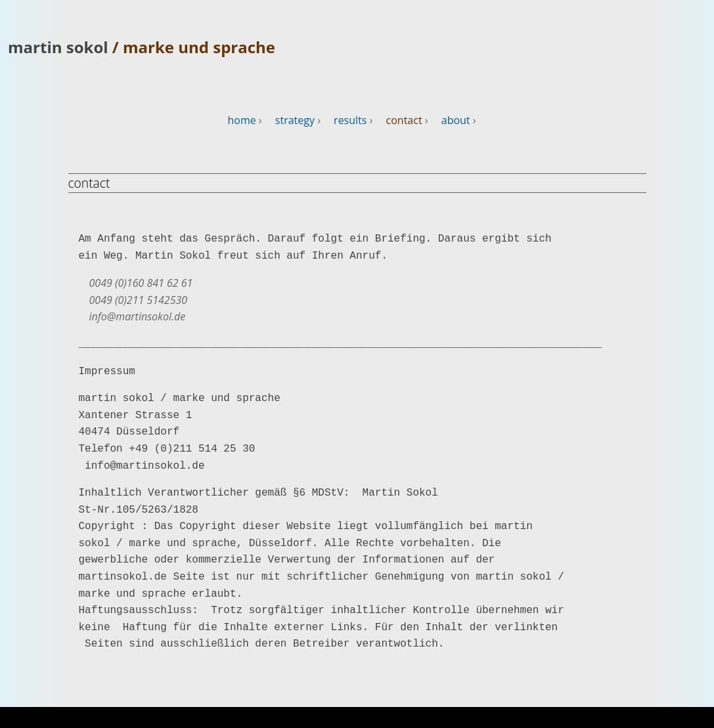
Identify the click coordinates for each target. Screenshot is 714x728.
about (456, 120)
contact (404, 120)
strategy (295, 120)
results (350, 120)
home (241, 120)
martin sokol (60, 47)
